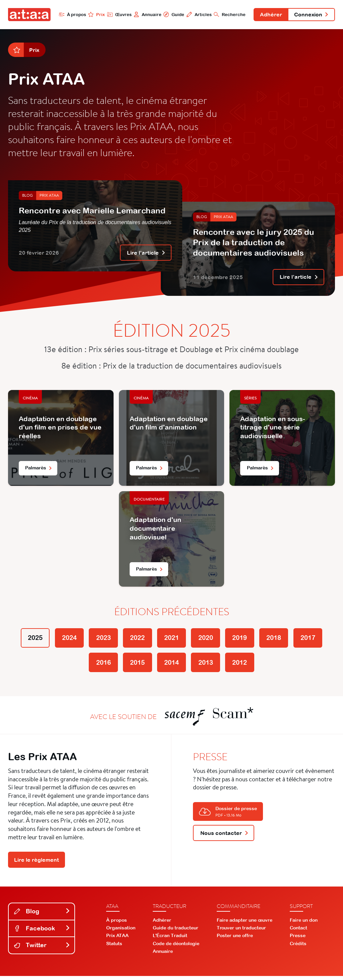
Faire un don (304, 924)
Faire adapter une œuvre (245, 924)
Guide (172, 14)
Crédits (298, 948)
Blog (27, 196)
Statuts (114, 948)
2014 (171, 665)
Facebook (42, 932)
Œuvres (117, 14)
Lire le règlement (37, 863)
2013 (208, 665)
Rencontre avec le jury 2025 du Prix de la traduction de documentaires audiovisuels (254, 243)
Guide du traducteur (176, 932)
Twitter (42, 949)
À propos (70, 14)
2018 (280, 640)
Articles (197, 14)
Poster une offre (235, 939)
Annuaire (146, 14)
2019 (244, 640)
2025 (27, 640)
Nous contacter (224, 837)
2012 (244, 665)
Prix (94, 14)
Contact (298, 932)
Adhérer (270, 15)
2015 (135, 665)
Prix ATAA (49, 196)
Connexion (311, 15)
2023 (99, 640)
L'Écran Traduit (170, 939)
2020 (208, 640)
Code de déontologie (176, 948)
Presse (298, 939)
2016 (99, 665)
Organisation (121, 932)
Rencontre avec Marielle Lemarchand (92, 211)
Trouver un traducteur (241, 932)
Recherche (228, 14)
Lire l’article (146, 254)
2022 (135, 640)
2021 (171, 640)
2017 (316, 640)
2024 (63, 640)
